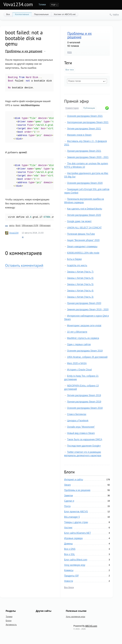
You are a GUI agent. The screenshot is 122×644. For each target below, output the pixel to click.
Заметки (69, 496)
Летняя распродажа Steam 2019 (84, 395)
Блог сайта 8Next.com (76, 560)
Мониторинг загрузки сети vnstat (84, 326)
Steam (67, 485)
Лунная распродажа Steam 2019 (84, 402)
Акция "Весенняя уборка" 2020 (83, 240)
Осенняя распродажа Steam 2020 (85, 183)
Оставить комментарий (24, 265)
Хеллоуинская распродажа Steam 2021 (88, 122)
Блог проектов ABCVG (76, 512)
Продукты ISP (71, 576)
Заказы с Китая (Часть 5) (80, 284)
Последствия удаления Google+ (84, 446)
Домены (68, 544)
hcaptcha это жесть (77, 265)
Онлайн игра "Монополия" (81, 427)
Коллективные (22, 14)
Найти (116, 15)
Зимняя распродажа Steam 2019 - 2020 (88, 310)
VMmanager (45, 225)
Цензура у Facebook (78, 421)
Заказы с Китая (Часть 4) (80, 291)
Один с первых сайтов (79, 344)
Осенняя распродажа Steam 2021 (85, 116)
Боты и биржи (74, 259)
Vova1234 (14, 233)
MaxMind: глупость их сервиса (83, 338)
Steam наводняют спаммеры (82, 247)
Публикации (89, 108)
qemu (12, 225)
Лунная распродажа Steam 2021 (84, 151)
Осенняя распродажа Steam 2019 (85, 351)
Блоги (53, 5)
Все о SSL (70, 554)
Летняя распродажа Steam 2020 (84, 215)
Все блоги (69, 587)
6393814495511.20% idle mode (83, 253)
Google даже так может (79, 221)
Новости (69, 581)
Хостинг (68, 528)
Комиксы (69, 570)
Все (8, 14)
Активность (11, 625)
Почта (67, 506)
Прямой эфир (77, 101)
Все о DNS (70, 549)
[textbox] (87, 81)
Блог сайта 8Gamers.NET (78, 533)
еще (64, 5)
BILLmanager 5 (72, 517)
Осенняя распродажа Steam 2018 (85, 408)
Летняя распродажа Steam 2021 (84, 129)
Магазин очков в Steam (79, 135)
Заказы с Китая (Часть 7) (80, 272)
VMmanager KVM (30, 225)
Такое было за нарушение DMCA (85, 439)
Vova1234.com (18, 4)
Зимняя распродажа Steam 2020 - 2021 (88, 157)
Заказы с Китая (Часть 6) (80, 278)
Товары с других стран (76, 522)
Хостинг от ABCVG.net (65, 14)
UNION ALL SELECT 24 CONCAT (84, 228)
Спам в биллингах (77, 414)
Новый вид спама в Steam (81, 433)
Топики (42, 5)
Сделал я (69, 501)
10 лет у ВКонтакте (77, 332)
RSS (70, 52)
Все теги (70, 70)
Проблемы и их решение (80, 35)
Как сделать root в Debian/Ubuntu (85, 209)
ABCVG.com (91, 626)
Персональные (41, 14)
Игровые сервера (73, 538)
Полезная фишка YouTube (81, 234)
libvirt (18, 225)
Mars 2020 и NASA (77, 363)
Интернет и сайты (74, 480)
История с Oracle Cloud (79, 370)
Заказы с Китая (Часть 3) (80, 297)
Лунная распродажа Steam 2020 (84, 303)
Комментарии (72, 108)
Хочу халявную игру (75, 565)
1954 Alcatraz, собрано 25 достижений (87, 357)
